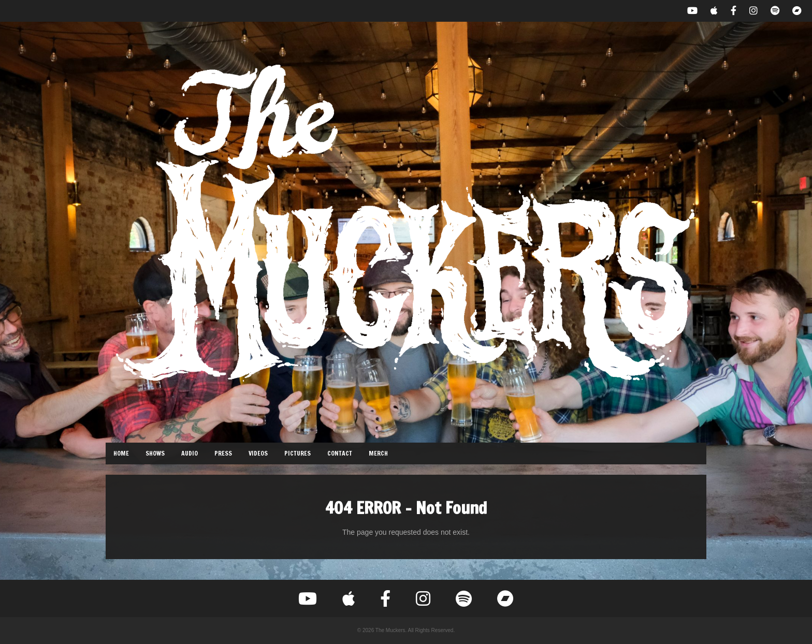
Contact (340, 453)
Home (121, 453)
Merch (378, 453)
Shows (155, 453)
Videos (258, 453)
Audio (190, 453)
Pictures (298, 453)
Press (223, 453)
